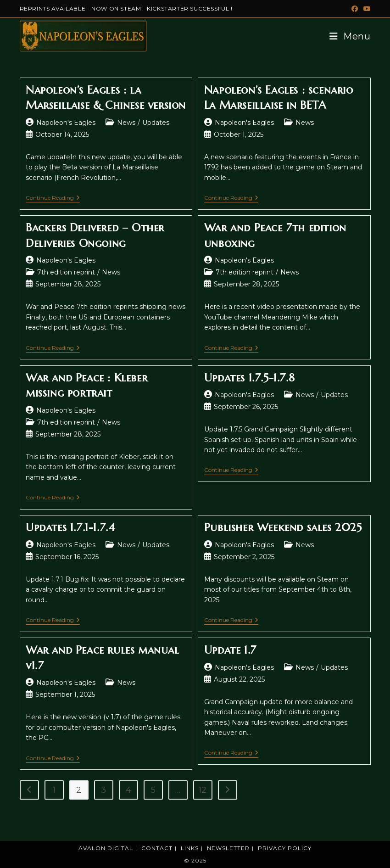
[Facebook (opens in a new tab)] (355, 9)
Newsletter (228, 848)
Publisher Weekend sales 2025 (283, 527)
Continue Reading (53, 199)
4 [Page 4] (128, 790)
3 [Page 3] (103, 790)
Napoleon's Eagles (66, 123)
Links (190, 848)
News (126, 123)
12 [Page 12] (203, 790)
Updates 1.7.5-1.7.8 (249, 378)
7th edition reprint (66, 272)
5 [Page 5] (153, 790)
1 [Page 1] (54, 790)
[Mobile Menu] (347, 36)
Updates (156, 123)
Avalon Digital (106, 848)
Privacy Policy (285, 848)
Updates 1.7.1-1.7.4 (70, 527)
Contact (157, 848)
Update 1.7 (230, 650)
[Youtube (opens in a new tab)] (366, 9)
